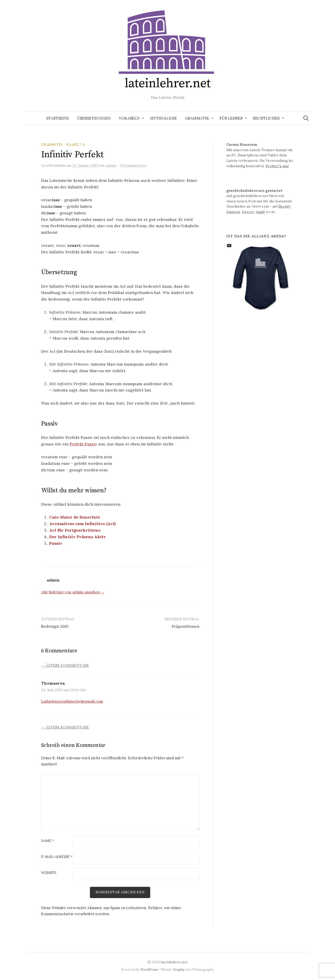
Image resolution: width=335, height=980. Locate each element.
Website (49, 873)
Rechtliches (266, 118)
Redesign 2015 (55, 626)
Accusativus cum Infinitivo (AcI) (82, 524)
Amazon (233, 212)
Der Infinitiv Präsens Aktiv (78, 537)
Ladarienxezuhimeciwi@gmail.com (72, 701)
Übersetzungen (94, 118)
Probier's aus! (277, 166)
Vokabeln (129, 118)
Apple (261, 212)
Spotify (284, 206)
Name (48, 841)
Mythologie (163, 118)
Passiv (56, 543)
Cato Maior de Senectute (75, 517)
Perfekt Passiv (83, 444)
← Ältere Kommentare (65, 665)
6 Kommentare (133, 165)
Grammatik (197, 118)
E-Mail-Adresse (57, 857)
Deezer (248, 212)
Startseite (58, 118)
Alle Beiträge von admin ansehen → (73, 592)
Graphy (179, 970)
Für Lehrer (231, 118)
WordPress (149, 970)
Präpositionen (185, 626)
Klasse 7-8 (76, 145)
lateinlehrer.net (174, 962)
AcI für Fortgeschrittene (75, 530)
